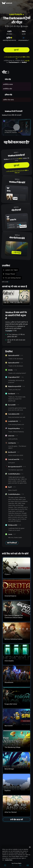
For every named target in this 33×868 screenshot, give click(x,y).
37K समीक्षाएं (9, 34)
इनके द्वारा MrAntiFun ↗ (24, 40)
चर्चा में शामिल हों (12, 543)
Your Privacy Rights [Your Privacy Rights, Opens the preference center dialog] (16, 863)
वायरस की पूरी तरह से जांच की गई (9, 40)
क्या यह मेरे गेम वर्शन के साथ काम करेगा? (16, 341)
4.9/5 (9, 31)
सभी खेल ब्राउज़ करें (16, 820)
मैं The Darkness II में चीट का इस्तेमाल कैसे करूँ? (16, 336)
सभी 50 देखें (5, 282)
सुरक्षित (9, 38)
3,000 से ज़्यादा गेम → (17, 14)
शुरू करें (16, 50)
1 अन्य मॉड (27, 61)
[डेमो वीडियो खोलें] (16, 127)
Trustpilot (9, 331)
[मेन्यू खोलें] (30, 3)
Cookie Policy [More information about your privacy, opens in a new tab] (9, 860)
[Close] (30, 847)
